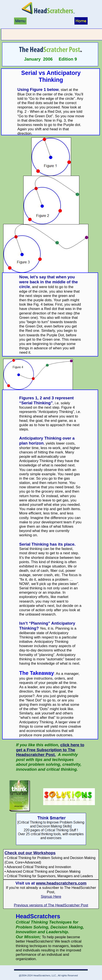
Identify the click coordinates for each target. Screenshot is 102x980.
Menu (20, 21)
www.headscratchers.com (61, 883)
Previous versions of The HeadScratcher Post (51, 905)
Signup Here (51, 897)
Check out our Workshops (30, 853)
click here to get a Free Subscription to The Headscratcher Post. (50, 750)
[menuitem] (21, 21)
